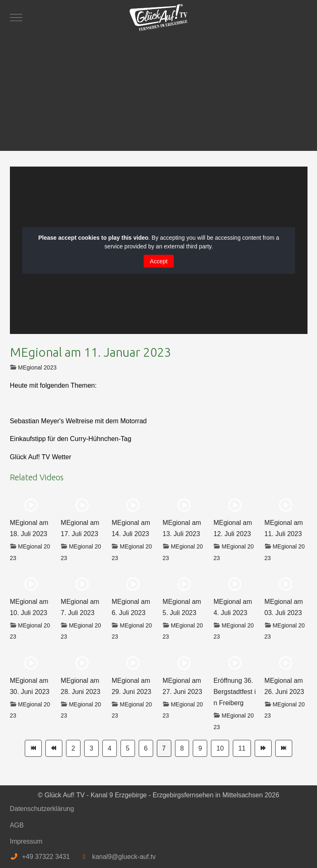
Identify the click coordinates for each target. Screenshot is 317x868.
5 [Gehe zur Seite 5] (128, 748)
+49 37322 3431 (46, 857)
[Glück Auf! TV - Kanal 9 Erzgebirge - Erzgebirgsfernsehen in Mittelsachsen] (158, 18)
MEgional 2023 (37, 367)
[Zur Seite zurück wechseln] (54, 748)
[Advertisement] (159, 89)
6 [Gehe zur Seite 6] (146, 748)
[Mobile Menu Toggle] (16, 17)
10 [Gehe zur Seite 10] (220, 748)
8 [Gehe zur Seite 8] (182, 748)
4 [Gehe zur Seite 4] (110, 748)
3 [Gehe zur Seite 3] (91, 748)
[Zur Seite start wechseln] (33, 748)
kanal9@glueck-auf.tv (124, 857)
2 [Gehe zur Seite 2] (73, 748)
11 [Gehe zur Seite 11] (242, 748)
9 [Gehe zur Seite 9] (200, 748)
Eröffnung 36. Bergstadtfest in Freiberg (234, 692)
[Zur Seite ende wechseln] (284, 748)
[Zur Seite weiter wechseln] (263, 748)
